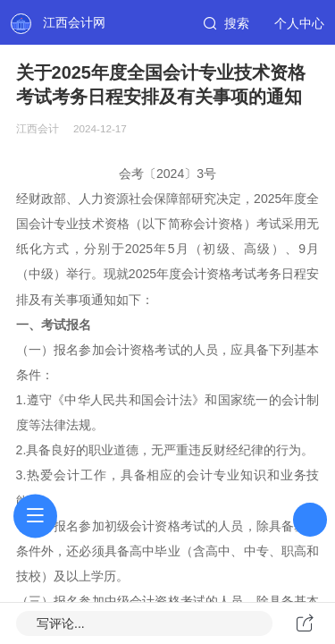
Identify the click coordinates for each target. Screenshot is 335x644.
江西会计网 (74, 22)
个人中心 (299, 23)
